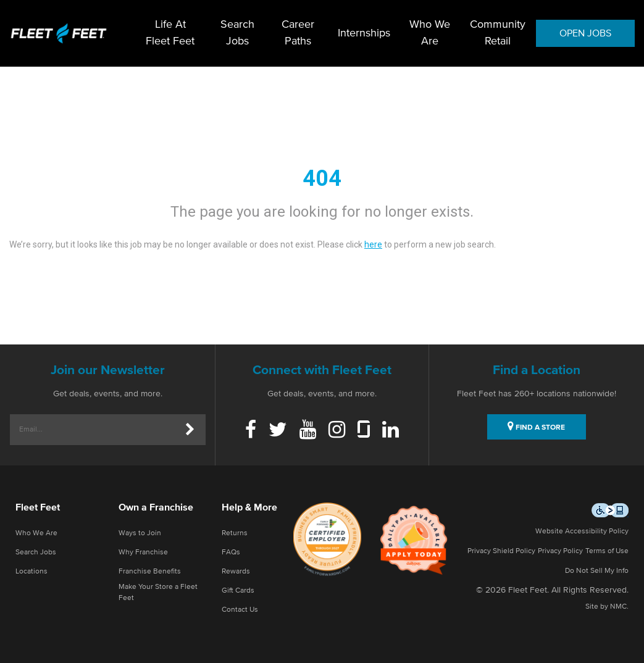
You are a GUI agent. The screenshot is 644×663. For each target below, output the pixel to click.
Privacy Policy (560, 551)
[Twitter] (278, 431)
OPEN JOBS (585, 33)
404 (322, 178)
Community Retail (498, 33)
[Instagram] (337, 431)
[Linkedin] (391, 431)
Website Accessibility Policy (582, 532)
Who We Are (430, 33)
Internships (364, 33)
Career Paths (298, 33)
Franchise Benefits (150, 572)
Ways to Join (140, 533)
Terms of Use (607, 551)
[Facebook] (251, 431)
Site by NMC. (607, 607)
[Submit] (190, 430)
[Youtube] (308, 431)
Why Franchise (143, 552)
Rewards (236, 572)
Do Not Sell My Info (597, 571)
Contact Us (240, 610)
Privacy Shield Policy (501, 551)
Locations (31, 572)
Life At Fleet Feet (170, 33)
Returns (235, 533)
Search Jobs (237, 33)
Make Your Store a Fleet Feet (158, 593)
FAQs (231, 552)
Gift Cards (238, 591)
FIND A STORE (536, 426)
